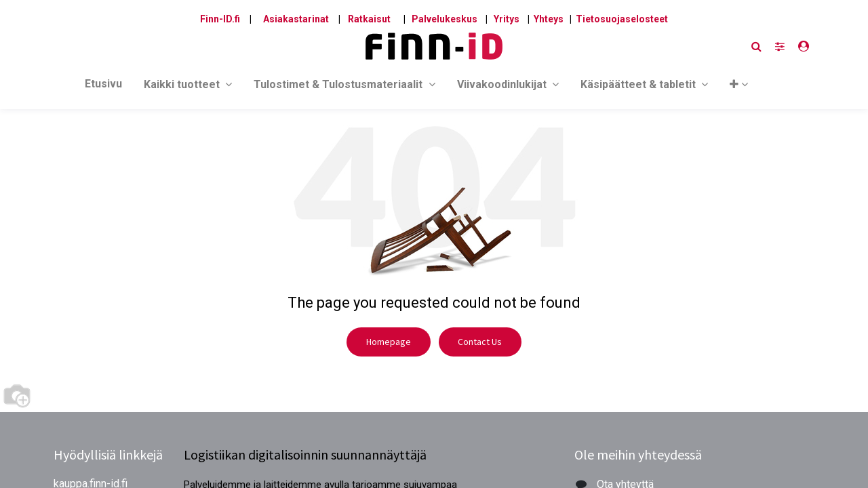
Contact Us (480, 342)
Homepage (389, 342)
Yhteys (549, 19)
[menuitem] (103, 87)
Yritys (507, 19)
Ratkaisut (369, 19)
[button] (739, 87)
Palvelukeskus (445, 19)
